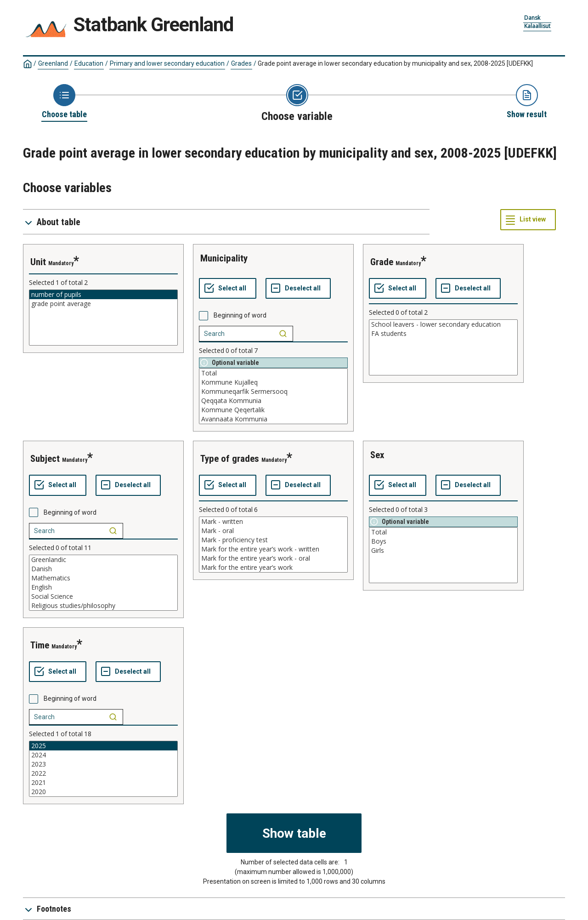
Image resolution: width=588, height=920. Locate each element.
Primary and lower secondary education (167, 63)
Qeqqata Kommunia (273, 401)
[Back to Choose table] (64, 102)
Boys (443, 541)
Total (273, 373)
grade (382, 262)
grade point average (103, 304)
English (103, 587)
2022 (103, 773)
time (40, 645)
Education (89, 63)
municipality (224, 258)
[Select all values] (228, 289)
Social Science (103, 596)
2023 (103, 764)
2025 (103, 746)
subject (45, 459)
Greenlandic (103, 560)
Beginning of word (240, 315)
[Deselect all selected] (298, 289)
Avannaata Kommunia (273, 419)
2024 (103, 755)
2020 (103, 792)
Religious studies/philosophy (103, 606)
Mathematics (103, 578)
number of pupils (103, 295)
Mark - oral (273, 531)
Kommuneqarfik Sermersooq (273, 392)
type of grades (230, 459)
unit (38, 262)
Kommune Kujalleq (273, 382)
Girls (443, 551)
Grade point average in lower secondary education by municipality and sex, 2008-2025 (395, 63)
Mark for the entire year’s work (273, 568)
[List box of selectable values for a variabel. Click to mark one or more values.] (103, 318)
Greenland (53, 63)
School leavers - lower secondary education (443, 324)
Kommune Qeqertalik (273, 410)
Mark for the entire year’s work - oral (273, 558)
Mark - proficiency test (273, 540)
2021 (103, 783)
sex (377, 455)
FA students (443, 334)
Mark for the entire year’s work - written (273, 549)
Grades (241, 63)
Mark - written (273, 522)
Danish (103, 569)
